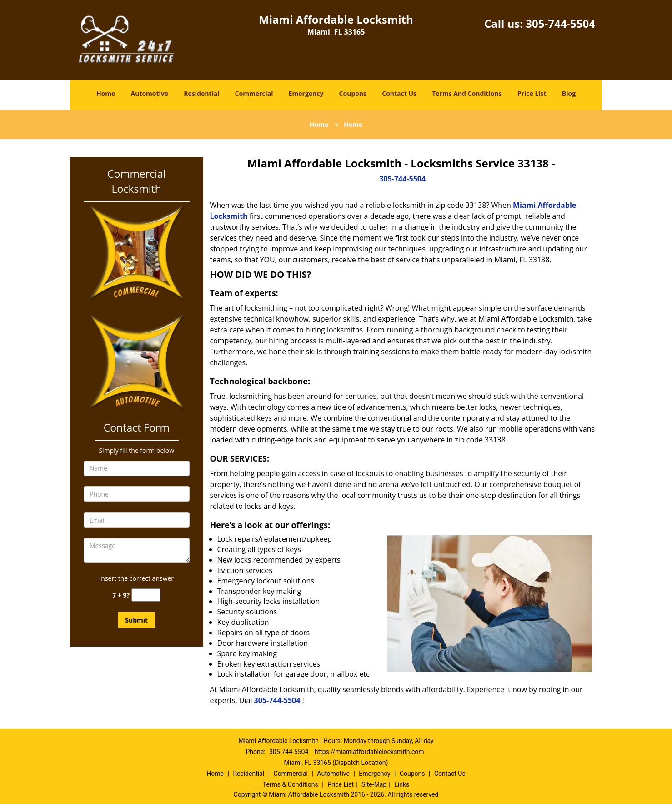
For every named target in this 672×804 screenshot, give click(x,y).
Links (402, 784)
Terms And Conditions (467, 93)
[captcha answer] (146, 595)
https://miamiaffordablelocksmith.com (369, 752)
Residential (201, 93)
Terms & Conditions (291, 784)
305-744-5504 (560, 23)
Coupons (353, 93)
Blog (569, 93)
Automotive (150, 93)
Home (106, 93)
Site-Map (374, 784)
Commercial (254, 93)
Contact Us (399, 93)
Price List (532, 93)
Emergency (306, 93)
